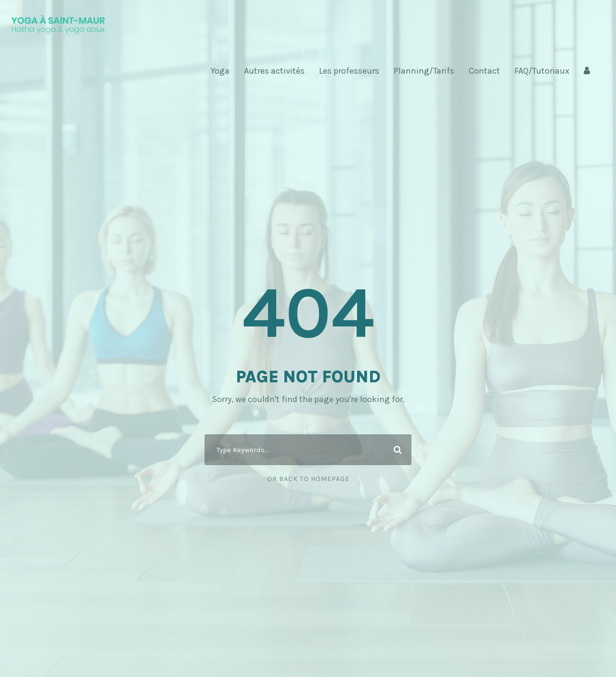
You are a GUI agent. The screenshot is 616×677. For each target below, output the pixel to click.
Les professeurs (349, 71)
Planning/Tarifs (424, 71)
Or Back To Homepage (308, 479)
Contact (484, 71)
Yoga (220, 71)
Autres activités (274, 71)
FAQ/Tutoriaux (542, 71)
